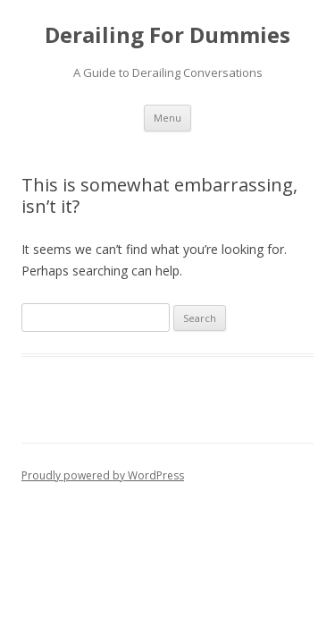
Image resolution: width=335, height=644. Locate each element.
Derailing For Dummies (167, 35)
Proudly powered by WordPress (103, 475)
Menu (167, 118)
